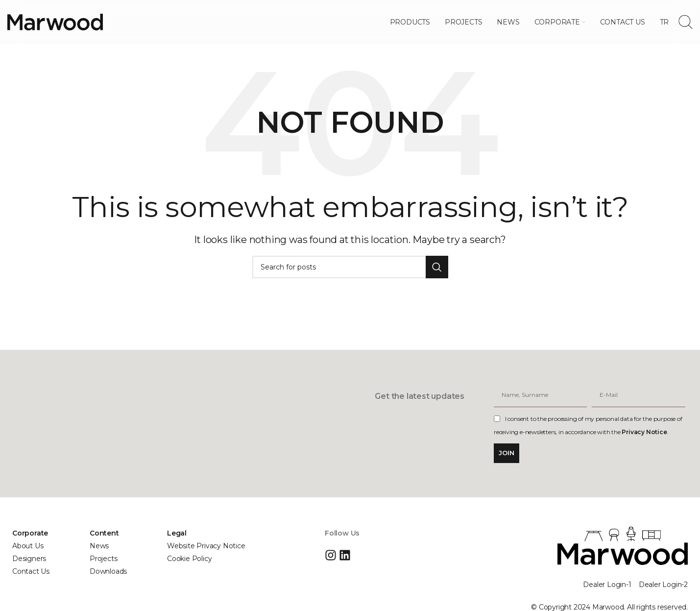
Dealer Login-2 (663, 585)
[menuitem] (664, 22)
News (99, 546)
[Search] (686, 22)
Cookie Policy (189, 559)
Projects (103, 559)
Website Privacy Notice (206, 546)
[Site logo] (55, 22)
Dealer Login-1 (607, 585)
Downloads (108, 571)
